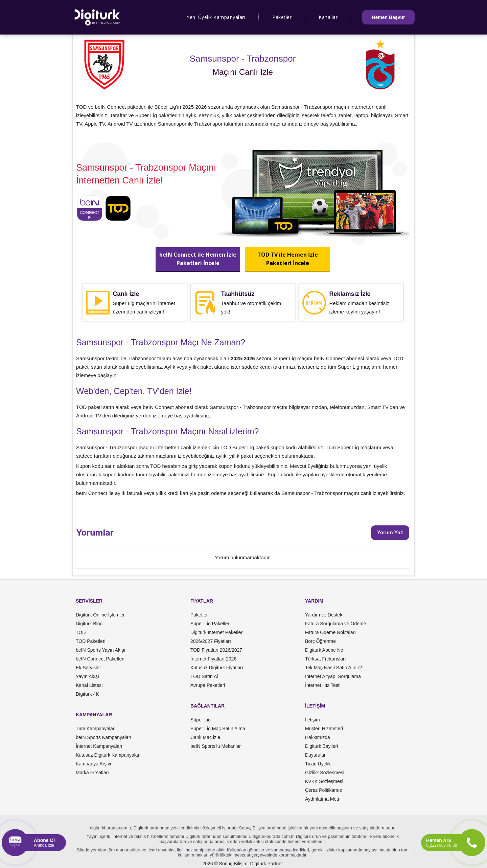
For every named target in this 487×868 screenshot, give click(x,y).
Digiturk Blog (89, 624)
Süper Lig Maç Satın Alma (218, 729)
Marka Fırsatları (92, 773)
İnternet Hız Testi (323, 685)
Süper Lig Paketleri (210, 624)
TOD (81, 632)
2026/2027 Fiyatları (211, 641)
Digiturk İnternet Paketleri (217, 632)
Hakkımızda (318, 737)
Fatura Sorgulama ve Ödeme (336, 624)
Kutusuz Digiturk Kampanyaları (108, 755)
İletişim (312, 720)
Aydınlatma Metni (323, 799)
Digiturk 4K (87, 694)
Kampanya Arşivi (93, 764)
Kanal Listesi (89, 685)
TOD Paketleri (91, 641)
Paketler (282, 17)
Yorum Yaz (390, 532)
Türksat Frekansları (326, 659)
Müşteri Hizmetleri (324, 729)
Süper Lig (201, 720)
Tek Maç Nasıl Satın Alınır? (333, 668)
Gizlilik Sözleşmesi (325, 773)
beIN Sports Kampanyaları (103, 737)
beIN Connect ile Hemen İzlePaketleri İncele (198, 259)
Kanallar (328, 17)
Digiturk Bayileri (321, 746)
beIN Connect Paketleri (100, 659)
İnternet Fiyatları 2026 (213, 659)
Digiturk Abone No (324, 650)
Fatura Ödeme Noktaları (330, 632)
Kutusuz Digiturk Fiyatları (217, 668)
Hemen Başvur (388, 17)
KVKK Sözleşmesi (324, 781)
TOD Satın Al (204, 676)
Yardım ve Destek (324, 615)
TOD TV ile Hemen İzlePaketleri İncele (287, 259)
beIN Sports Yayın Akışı (101, 650)
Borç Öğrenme (320, 641)
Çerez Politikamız (323, 790)
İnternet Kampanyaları (99, 746)
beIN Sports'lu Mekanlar (216, 746)
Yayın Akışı (87, 676)
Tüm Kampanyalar (95, 729)
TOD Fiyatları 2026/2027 (216, 650)
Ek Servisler (88, 668)
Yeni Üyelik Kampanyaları (216, 17)
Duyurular (315, 755)
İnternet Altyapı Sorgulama (333, 676)
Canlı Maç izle (205, 737)
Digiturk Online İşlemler (100, 615)
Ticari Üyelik (318, 764)
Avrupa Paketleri (208, 685)
